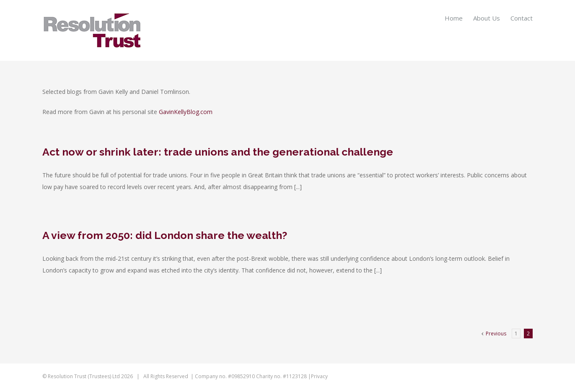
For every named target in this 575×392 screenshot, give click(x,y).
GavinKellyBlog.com (186, 112)
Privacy (319, 376)
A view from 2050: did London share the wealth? (165, 235)
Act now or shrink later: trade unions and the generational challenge (218, 152)
